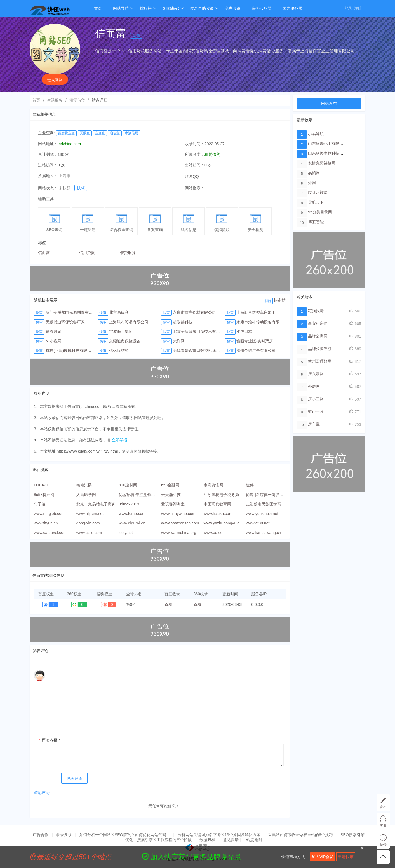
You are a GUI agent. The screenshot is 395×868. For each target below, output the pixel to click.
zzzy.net (126, 533)
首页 (98, 8)
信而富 (44, 253)
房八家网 (316, 374)
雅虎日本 (244, 331)
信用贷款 (87, 253)
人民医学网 (86, 495)
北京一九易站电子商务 (96, 504)
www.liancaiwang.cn (263, 533)
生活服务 (55, 100)
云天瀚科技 (171, 495)
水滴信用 (131, 133)
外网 (312, 183)
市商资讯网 (213, 485)
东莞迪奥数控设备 (125, 341)
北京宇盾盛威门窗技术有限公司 (200, 331)
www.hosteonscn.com (180, 523)
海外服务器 (262, 8)
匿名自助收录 (204, 8)
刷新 (268, 301)
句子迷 (40, 504)
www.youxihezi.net (262, 514)
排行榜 (148, 8)
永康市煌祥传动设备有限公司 (262, 322)
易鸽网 (314, 173)
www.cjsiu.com (89, 533)
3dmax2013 (129, 504)
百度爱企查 (66, 133)
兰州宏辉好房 (320, 361)
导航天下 (316, 202)
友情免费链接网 (322, 163)
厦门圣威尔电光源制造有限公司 (73, 312)
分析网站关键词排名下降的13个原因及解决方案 (219, 835)
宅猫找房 (316, 311)
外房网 (314, 386)
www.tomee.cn (131, 514)
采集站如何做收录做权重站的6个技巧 (300, 835)
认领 (136, 36)
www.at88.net (258, 523)
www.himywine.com (178, 514)
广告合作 (41, 835)
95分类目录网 (320, 212)
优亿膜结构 (119, 351)
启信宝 (115, 133)
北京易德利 (119, 312)
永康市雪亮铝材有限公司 (194, 312)
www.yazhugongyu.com (224, 523)
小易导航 (316, 134)
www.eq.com (215, 533)
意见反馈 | (232, 840)
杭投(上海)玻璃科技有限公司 (70, 351)
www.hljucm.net (90, 514)
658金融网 (170, 485)
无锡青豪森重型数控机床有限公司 (202, 351)
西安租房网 (318, 323)
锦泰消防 (84, 485)
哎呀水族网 (318, 192)
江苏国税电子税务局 (221, 495)
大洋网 (179, 341)
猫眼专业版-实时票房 (255, 341)
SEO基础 (173, 8)
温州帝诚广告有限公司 (256, 351)
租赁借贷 (77, 100)
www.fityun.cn (46, 523)
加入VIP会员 (323, 857)
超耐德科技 (183, 322)
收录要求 (64, 835)
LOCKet (41, 485)
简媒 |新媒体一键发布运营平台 (272, 495)
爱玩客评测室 (173, 504)
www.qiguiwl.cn (132, 523)
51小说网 (54, 341)
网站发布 (329, 103)
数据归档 (207, 840)
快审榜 (280, 300)
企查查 (100, 133)
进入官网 (55, 80)
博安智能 (316, 222)
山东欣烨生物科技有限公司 (331, 153)
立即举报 (119, 440)
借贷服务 (128, 253)
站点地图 (254, 840)
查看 (168, 604)
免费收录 (233, 8)
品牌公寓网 (318, 336)
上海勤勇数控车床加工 (256, 312)
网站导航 (123, 8)
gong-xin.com (88, 523)
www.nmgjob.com (49, 514)
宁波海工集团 (121, 331)
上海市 (65, 176)
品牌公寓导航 (320, 349)
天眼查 (85, 133)
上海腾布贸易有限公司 (129, 322)
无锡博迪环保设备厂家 (65, 322)
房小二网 (316, 399)
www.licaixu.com (218, 514)
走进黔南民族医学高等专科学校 (273, 504)
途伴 (250, 485)
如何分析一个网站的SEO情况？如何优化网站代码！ (125, 835)
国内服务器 (292, 8)
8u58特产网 (44, 495)
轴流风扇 (53, 331)
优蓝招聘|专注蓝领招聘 (139, 495)
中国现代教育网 (217, 504)
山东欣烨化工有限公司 (328, 144)
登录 (348, 8)
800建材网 (128, 485)
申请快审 (346, 857)
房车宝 (314, 424)
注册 (358, 8)
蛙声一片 (316, 411)
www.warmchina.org (179, 533)
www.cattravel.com (50, 533)
